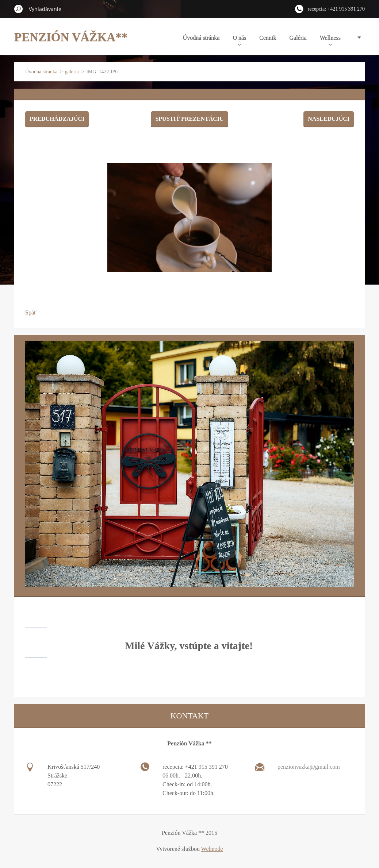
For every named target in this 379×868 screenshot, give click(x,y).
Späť (31, 313)
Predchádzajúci (57, 119)
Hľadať (19, 9)
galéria (72, 72)
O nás (239, 40)
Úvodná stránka (201, 38)
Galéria (298, 38)
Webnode (212, 849)
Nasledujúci (329, 119)
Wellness (330, 40)
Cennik (268, 38)
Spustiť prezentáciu (189, 119)
